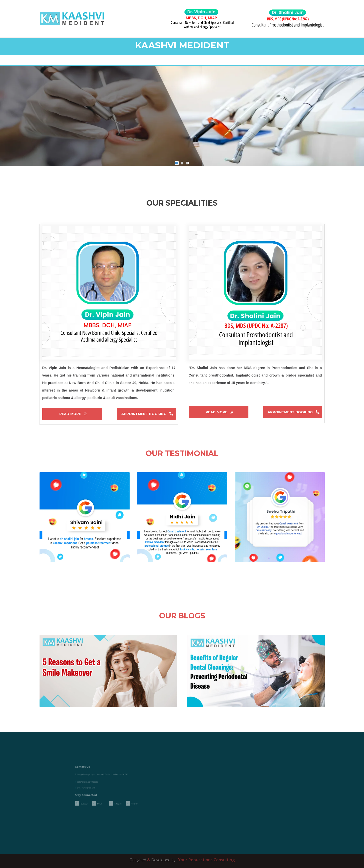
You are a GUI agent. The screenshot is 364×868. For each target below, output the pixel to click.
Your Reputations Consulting (206, 860)
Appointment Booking (144, 414)
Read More (71, 414)
